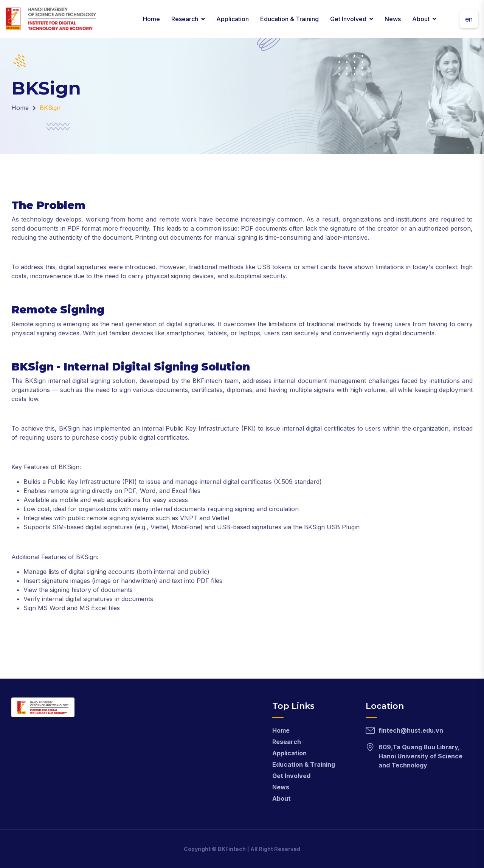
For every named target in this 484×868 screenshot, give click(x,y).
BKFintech (232, 849)
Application (233, 19)
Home (151, 19)
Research (185, 19)
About (421, 19)
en (469, 19)
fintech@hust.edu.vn (411, 730)
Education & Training (289, 19)
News (393, 19)
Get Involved (348, 19)
